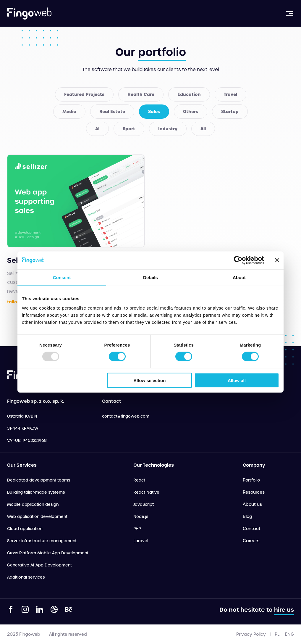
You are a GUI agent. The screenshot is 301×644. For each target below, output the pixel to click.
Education (189, 94)
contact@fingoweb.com (126, 416)
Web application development (37, 517)
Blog (247, 516)
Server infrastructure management (42, 541)
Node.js (141, 517)
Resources (254, 492)
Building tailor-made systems (36, 492)
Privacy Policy (251, 634)
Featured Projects (84, 94)
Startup (230, 112)
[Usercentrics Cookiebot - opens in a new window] (238, 260)
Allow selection (149, 380)
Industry (168, 129)
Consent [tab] (62, 277)
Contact (252, 529)
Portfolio (251, 480)
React (139, 480)
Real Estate (112, 112)
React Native (146, 492)
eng (289, 634)
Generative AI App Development (39, 565)
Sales (154, 112)
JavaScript (144, 504)
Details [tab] (150, 277)
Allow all (237, 380)
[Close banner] (277, 260)
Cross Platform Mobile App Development (48, 553)
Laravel (141, 541)
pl (277, 634)
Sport (129, 129)
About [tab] (239, 277)
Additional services (26, 577)
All (203, 129)
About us (252, 504)
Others (191, 112)
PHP (137, 529)
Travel (230, 94)
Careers (251, 541)
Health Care (141, 94)
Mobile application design (33, 504)
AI (97, 129)
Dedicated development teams (39, 480)
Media (69, 112)
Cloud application (25, 529)
